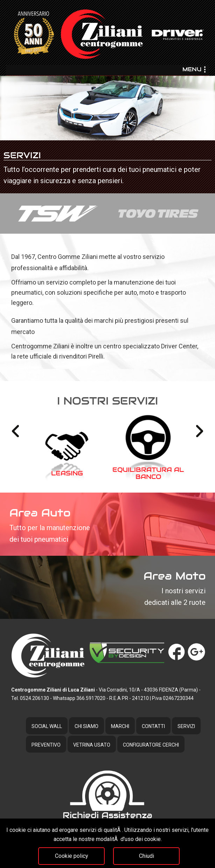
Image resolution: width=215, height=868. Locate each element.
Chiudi (147, 856)
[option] (107, 135)
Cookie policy (72, 856)
